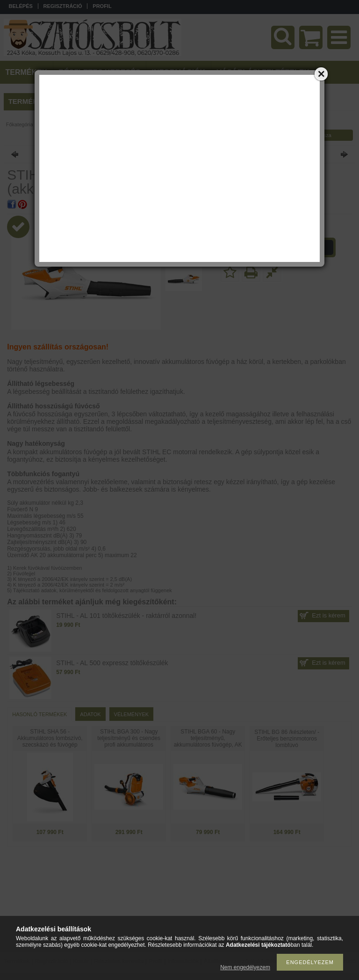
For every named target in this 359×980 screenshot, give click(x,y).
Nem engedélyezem (245, 967)
